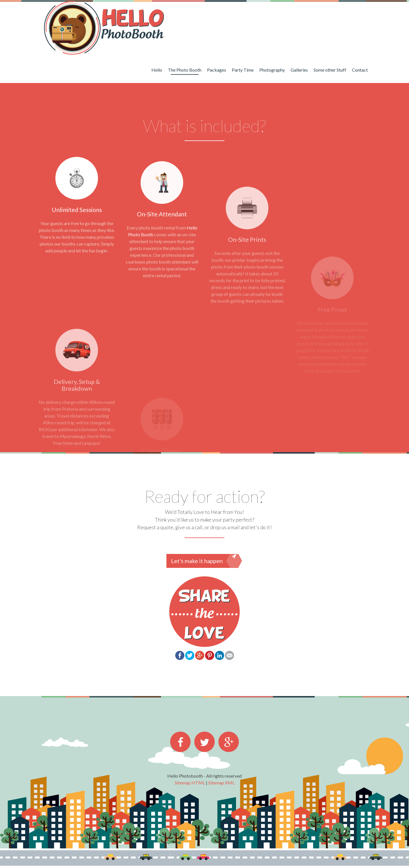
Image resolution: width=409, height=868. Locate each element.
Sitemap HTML (190, 783)
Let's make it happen (204, 561)
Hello (157, 70)
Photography (272, 70)
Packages (217, 70)
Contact (360, 70)
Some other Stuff (330, 70)
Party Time (243, 70)
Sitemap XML (221, 783)
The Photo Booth (185, 70)
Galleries (299, 70)
